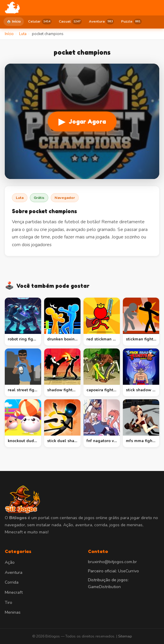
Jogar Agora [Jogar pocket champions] (82, 121)
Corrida (12, 582)
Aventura (101, 22)
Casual (70, 22)
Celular (40, 22)
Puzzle (131, 22)
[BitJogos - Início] (12, 8)
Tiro (8, 603)
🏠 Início (14, 21)
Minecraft (14, 592)
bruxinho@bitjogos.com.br (112, 562)
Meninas (13, 612)
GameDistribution (104, 587)
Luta (20, 198)
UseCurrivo (129, 571)
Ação (10, 562)
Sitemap (125, 636)
